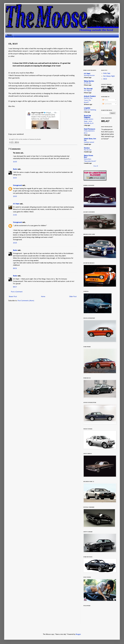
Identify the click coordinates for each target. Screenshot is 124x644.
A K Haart (16, 204)
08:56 (15, 268)
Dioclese (87, 148)
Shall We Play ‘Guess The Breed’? (88, 100)
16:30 (15, 162)
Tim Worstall (88, 89)
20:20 (15, 243)
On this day (87, 83)
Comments (107, 104)
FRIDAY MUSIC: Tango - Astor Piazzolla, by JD (89, 121)
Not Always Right (109, 76)
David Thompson (90, 129)
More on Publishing (90, 110)
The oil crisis (88, 150)
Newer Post (13, 297)
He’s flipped (88, 91)
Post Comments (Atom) (26, 301)
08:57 (15, 287)
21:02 (15, 215)
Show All (96, 166)
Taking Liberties (89, 81)
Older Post (73, 297)
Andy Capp (107, 73)
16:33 (15, 178)
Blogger (78, 634)
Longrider (87, 108)
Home (9, 35)
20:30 (15, 196)
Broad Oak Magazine (87, 117)
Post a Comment (17, 292)
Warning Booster (89, 76)
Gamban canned (89, 142)
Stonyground (17, 185)
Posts (105, 100)
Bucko (15, 169)
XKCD (105, 79)
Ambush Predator (90, 96)
